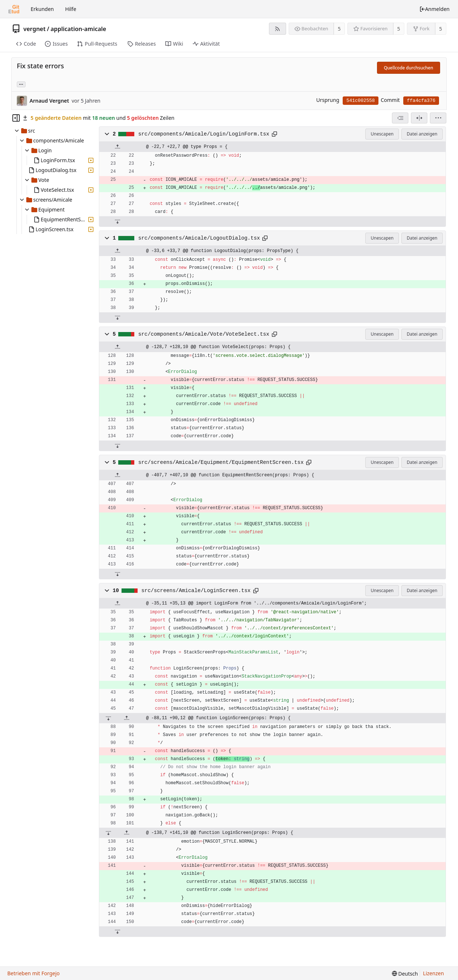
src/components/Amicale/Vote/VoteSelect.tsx (204, 334)
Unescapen (382, 134)
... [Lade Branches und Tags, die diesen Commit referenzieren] (21, 84)
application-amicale (78, 29)
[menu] (438, 118)
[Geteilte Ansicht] (419, 118)
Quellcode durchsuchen (409, 68)
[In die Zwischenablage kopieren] (274, 134)
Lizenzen (433, 973)
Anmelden (434, 9)
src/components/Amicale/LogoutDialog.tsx (199, 238)
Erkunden (42, 9)
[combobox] (400, 118)
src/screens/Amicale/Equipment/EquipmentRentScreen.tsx (221, 462)
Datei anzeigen (422, 134)
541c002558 (361, 101)
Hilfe (71, 9)
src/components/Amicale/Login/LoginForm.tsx (204, 134)
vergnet (34, 29)
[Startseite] (14, 9)
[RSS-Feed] (278, 29)
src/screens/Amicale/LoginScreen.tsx (196, 591)
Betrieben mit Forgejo (34, 973)
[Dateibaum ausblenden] (16, 118)
